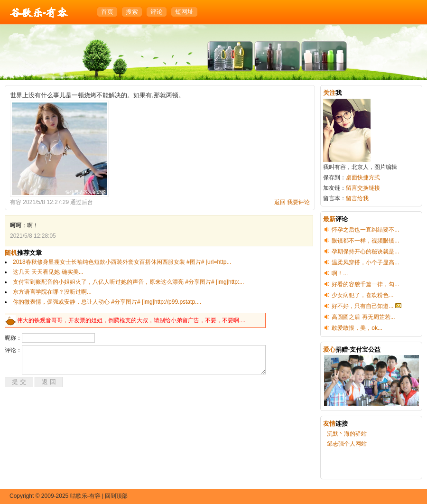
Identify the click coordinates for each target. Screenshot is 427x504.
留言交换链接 (363, 188)
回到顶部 (116, 496)
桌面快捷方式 (363, 177)
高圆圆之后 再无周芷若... (363, 317)
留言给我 (357, 198)
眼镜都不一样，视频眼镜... (365, 241)
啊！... (340, 273)
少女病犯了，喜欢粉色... (362, 295)
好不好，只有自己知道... (362, 306)
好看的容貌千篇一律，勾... (365, 284)
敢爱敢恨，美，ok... (357, 328)
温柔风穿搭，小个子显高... (365, 262)
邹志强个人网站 (347, 444)
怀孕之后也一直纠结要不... (365, 230)
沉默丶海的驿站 (347, 434)
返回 (280, 202)
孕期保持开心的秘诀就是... (365, 252)
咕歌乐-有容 (39, 13)
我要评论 (298, 202)
